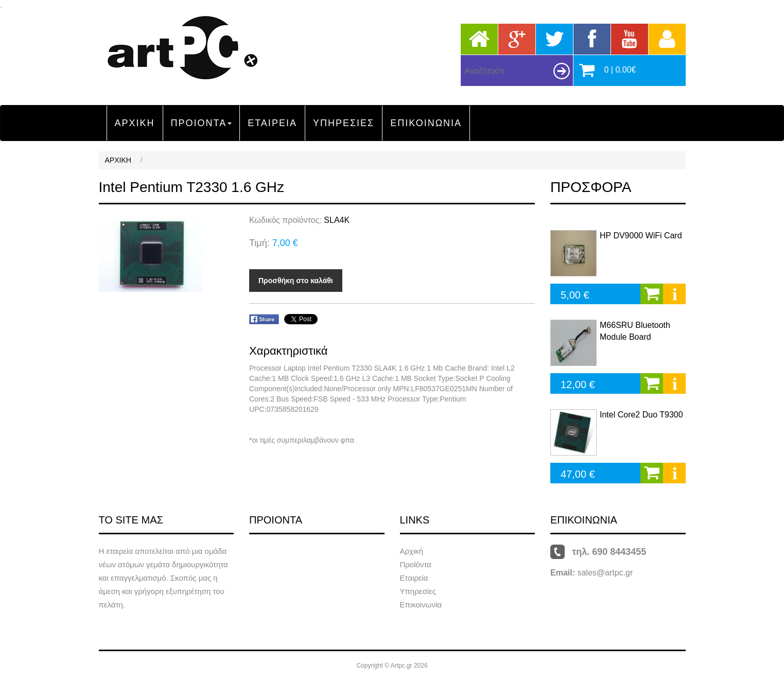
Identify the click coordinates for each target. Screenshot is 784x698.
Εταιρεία (414, 578)
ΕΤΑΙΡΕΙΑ (272, 123)
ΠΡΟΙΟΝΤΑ (202, 123)
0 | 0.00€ (620, 70)
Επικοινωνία (421, 605)
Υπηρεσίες (418, 591)
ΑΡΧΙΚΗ (135, 123)
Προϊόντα (416, 564)
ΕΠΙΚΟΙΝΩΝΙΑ (426, 123)
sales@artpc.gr (605, 573)
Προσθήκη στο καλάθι (296, 281)
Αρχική (412, 551)
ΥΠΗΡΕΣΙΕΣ (344, 123)
